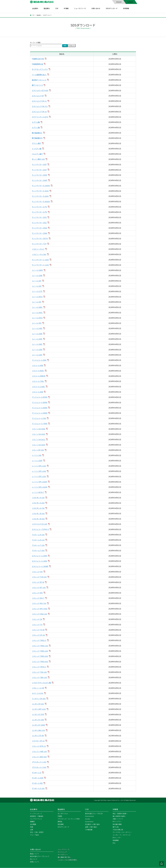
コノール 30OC (38, 313)
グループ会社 (34, 835)
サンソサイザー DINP (40, 180)
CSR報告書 (89, 830)
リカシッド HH (38, 572)
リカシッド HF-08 (39, 635)
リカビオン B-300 (39, 519)
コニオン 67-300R (39, 725)
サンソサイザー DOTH (41, 239)
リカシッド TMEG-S (40, 640)
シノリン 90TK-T (38, 492)
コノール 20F (37, 281)
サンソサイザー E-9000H (41, 201)
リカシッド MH (38, 593)
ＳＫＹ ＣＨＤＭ (38, 693)
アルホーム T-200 (39, 550)
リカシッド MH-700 (39, 603)
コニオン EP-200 (38, 704)
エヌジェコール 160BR (41, 566)
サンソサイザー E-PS (40, 207)
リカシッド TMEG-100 (40, 646)
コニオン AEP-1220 (39, 709)
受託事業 (61, 824)
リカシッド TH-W (39, 630)
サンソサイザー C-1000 (41, 260)
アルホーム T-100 (39, 545)
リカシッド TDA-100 (40, 672)
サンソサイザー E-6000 (41, 196)
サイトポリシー (63, 855)
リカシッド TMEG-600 (40, 662)
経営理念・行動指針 (37, 816)
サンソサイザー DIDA (40, 228)
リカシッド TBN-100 (40, 677)
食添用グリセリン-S (40, 80)
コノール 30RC (38, 307)
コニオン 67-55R (38, 714)
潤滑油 (60, 822)
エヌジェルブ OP (38, 96)
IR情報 (115, 809)
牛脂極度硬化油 (38, 64)
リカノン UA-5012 (39, 439)
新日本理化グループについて (40, 857)
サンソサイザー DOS (40, 217)
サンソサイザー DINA (40, 233)
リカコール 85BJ (38, 371)
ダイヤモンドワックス (40, 69)
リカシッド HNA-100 (40, 614)
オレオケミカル (63, 814)
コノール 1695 (37, 339)
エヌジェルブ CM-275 (40, 106)
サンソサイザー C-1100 (41, 265)
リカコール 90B (38, 365)
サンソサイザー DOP (40, 164)
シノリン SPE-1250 (39, 466)
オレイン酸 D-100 (39, 159)
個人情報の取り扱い (64, 857)
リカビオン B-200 (39, 513)
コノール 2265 (37, 355)
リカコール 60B (38, 392)
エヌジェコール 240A (40, 561)
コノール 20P (37, 286)
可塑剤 (60, 816)
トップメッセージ (36, 814)
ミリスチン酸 (37, 149)
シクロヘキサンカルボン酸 (42, 683)
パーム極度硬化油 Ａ (40, 75)
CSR (57, 8)
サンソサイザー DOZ (40, 223)
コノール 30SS (38, 318)
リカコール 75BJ (38, 381)
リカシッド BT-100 (39, 587)
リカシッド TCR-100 (40, 577)
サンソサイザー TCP (40, 244)
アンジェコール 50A (39, 418)
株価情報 (116, 840)
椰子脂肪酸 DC (38, 133)
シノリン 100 (37, 455)
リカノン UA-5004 (39, 445)
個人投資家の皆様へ (119, 816)
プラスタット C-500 (39, 767)
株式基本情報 (117, 824)
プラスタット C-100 (39, 762)
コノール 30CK (38, 297)
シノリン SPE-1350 (39, 476)
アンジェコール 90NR (40, 413)
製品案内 (47, 8)
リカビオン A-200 (39, 503)
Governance (89, 822)
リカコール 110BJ (39, 387)
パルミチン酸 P (38, 154)
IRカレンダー (117, 838)
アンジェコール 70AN (40, 424)
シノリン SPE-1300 (39, 471)
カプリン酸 (36, 127)
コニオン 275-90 (38, 736)
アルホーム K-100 (39, 535)
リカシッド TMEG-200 (40, 651)
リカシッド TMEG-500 (40, 656)
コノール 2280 (37, 350)
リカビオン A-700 (39, 508)
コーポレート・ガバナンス (122, 835)
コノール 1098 (37, 275)
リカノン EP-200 (38, 450)
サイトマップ (62, 852)
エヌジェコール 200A (40, 556)
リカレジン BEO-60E (40, 757)
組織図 (32, 822)
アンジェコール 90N (40, 360)
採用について (35, 862)
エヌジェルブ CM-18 (40, 112)
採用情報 (126, 8)
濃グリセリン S (38, 85)
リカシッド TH (38, 625)
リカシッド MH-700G (40, 609)
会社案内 (35, 8)
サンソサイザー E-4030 (41, 191)
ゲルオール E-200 (39, 788)
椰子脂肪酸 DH (38, 138)
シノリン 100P (38, 461)
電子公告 (116, 827)
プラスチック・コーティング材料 (69, 819)
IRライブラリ (117, 822)
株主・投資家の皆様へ (120, 814)
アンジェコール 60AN (40, 408)
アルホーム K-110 (39, 540)
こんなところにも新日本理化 (67, 860)
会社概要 (33, 824)
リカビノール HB (38, 688)
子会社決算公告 (118, 830)
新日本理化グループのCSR (94, 814)
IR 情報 (66, 8)
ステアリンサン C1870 (41, 117)
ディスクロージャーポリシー (122, 832)
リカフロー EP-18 (39, 741)
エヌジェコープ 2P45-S (41, 529)
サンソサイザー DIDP (40, 175)
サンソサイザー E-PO (40, 212)
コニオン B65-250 (39, 730)
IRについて (34, 859)
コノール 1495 (37, 328)
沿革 (32, 830)
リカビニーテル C (39, 249)
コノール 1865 (37, 344)
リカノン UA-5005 (39, 434)
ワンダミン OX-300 (39, 699)
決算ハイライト (118, 819)
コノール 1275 (37, 291)
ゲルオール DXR (38, 778)
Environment (89, 816)
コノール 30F (37, 302)
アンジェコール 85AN (40, 397)
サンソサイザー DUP (40, 170)
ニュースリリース (80, 8)
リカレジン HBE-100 (40, 751)
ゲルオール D (37, 773)
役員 (32, 827)
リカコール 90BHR (39, 376)
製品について (35, 854)
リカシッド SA (37, 619)
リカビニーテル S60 (40, 254)
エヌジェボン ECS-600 (41, 90)
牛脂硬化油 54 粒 (38, 59)
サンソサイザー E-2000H (41, 186)
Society (88, 819)
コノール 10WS (38, 270)
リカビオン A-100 (39, 498)
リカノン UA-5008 (39, 429)
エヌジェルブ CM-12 (40, 101)
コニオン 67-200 (38, 720)
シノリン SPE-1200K (40, 482)
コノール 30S (37, 323)
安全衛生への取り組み (93, 824)
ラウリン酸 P (37, 143)
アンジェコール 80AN (40, 402)
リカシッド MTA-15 (39, 746)
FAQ (114, 843)
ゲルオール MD (38, 783)
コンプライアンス (36, 819)
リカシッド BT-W (39, 582)
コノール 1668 (37, 334)
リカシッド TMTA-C (40, 667)
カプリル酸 (36, 122)
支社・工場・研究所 (37, 832)
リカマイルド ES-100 (40, 524)
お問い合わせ (96, 8)
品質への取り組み (91, 827)
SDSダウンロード (112, 8)
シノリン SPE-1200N (40, 487)
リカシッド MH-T (39, 598)
